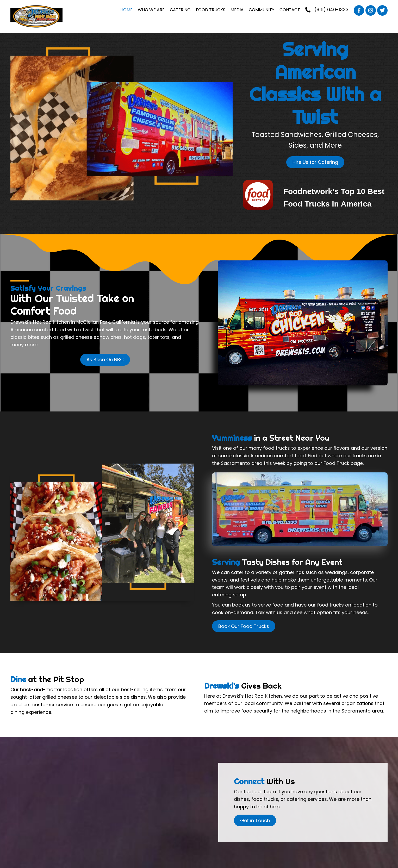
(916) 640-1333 (331, 10)
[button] (359, 10)
